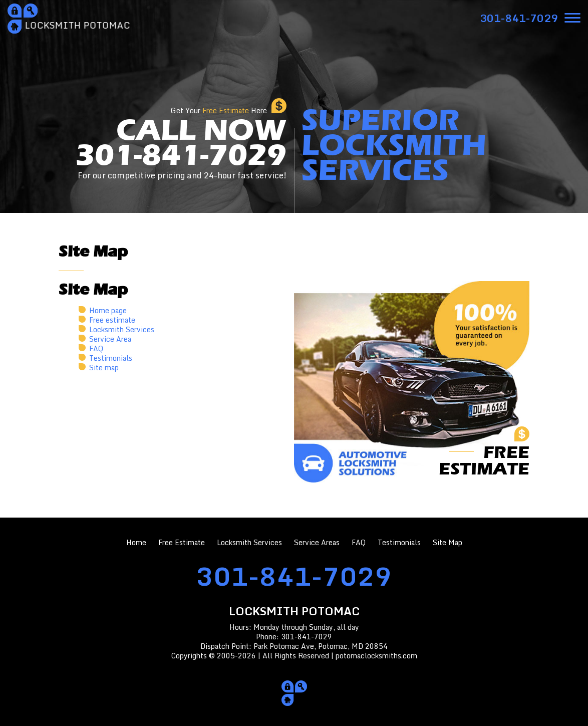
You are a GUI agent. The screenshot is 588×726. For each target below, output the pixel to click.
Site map (104, 368)
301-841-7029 (294, 576)
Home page (108, 310)
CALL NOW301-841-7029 (181, 148)
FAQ (96, 348)
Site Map (448, 542)
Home (136, 542)
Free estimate (112, 320)
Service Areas (317, 542)
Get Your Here (219, 110)
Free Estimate (182, 542)
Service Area (110, 339)
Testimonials (111, 358)
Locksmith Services (122, 329)
